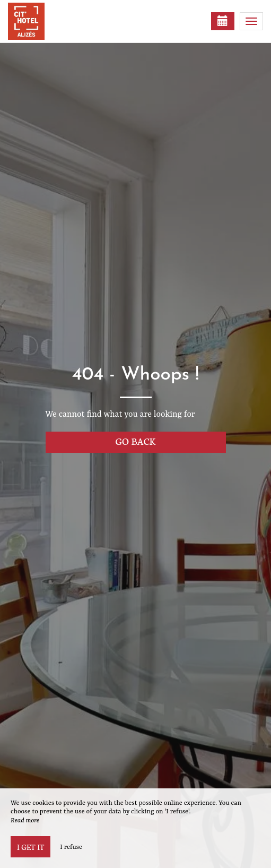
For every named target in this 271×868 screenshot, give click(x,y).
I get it (30, 847)
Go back (136, 441)
